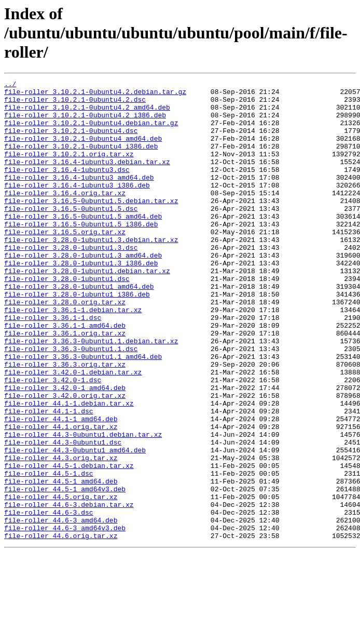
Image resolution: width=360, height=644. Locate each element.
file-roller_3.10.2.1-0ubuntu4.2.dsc (75, 104)
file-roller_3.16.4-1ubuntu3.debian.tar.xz (87, 179)
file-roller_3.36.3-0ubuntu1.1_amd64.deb (83, 412)
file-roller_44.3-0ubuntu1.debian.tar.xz (83, 506)
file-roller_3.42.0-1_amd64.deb (65, 450)
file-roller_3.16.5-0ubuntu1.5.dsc (71, 235)
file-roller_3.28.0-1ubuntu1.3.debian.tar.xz (91, 272)
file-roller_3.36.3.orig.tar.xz (65, 422)
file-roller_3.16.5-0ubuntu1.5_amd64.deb (83, 244)
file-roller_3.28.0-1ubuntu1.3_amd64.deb (83, 291)
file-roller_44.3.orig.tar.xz (61, 534)
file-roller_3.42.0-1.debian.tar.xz (73, 431)
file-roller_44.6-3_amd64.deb (61, 609)
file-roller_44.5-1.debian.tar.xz (69, 543)
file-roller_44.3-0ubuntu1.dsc (63, 515)
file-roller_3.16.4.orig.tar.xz (65, 216)
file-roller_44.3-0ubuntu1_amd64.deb (75, 525)
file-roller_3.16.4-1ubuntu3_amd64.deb (79, 197)
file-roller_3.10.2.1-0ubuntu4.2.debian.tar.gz (95, 95)
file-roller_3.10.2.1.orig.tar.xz (69, 169)
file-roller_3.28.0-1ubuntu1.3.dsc (71, 281)
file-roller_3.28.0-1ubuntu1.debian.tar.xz (87, 310)
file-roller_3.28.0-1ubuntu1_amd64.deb (79, 328)
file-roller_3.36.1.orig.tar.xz (65, 384)
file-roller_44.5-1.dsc (49, 553)
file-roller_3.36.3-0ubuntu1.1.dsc (71, 403)
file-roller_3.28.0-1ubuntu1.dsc (67, 319)
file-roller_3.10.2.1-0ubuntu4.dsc (71, 141)
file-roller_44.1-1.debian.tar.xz (69, 468)
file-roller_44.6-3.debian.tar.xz (69, 590)
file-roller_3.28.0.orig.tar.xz (65, 347)
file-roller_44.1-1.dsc (49, 478)
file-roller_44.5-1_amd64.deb (61, 562)
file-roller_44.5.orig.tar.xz (61, 581)
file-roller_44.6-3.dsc (49, 599)
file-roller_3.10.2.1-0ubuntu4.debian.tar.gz (91, 132)
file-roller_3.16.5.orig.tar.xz (65, 263)
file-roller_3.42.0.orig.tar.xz (65, 459)
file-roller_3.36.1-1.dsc (53, 366)
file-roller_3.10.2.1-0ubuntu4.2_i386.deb (85, 123)
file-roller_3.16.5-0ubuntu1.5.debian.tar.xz (91, 225)
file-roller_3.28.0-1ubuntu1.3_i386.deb (81, 300)
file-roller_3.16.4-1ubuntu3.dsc (67, 188)
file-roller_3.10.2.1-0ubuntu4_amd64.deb (83, 151)
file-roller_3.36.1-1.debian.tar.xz (73, 356)
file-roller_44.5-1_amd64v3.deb (65, 571)
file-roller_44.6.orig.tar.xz (61, 627)
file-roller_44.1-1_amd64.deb (61, 487)
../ (10, 85)
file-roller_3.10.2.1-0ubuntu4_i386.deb (81, 160)
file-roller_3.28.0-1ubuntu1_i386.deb (77, 338)
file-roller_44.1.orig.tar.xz (61, 497)
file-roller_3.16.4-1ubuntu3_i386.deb (77, 207)
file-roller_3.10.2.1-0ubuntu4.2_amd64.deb (87, 113)
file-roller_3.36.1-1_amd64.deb (65, 375)
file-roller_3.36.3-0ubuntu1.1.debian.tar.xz (91, 394)
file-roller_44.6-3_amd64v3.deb (65, 618)
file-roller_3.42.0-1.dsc (53, 440)
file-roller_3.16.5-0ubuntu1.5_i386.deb (81, 253)
